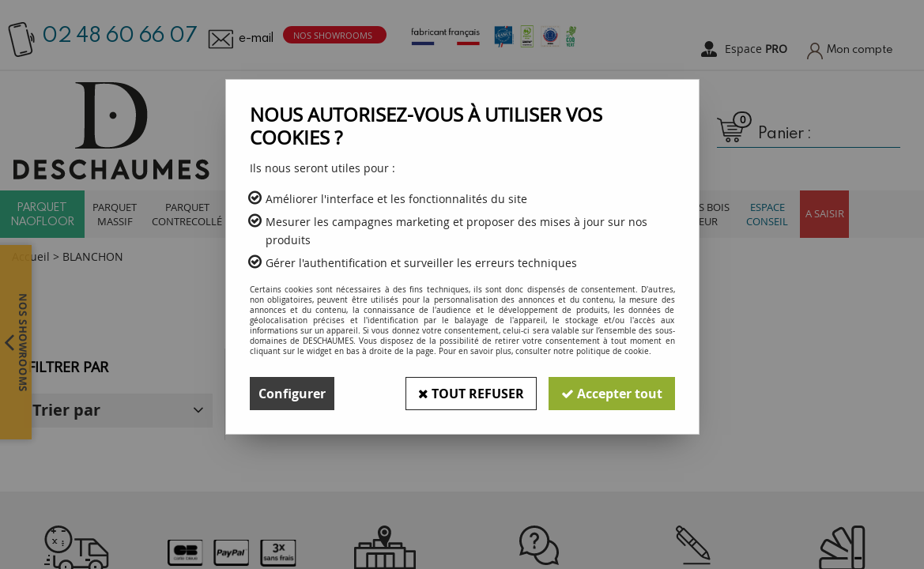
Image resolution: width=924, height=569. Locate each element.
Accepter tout (612, 394)
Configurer (292, 394)
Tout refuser (471, 394)
